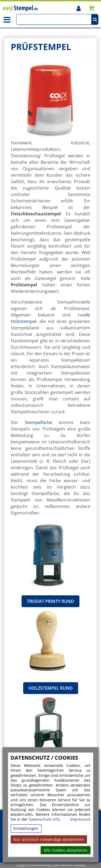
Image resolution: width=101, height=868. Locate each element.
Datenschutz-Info (44, 819)
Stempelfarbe (39, 422)
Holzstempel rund (51, 688)
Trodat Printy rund (50, 601)
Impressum (80, 819)
